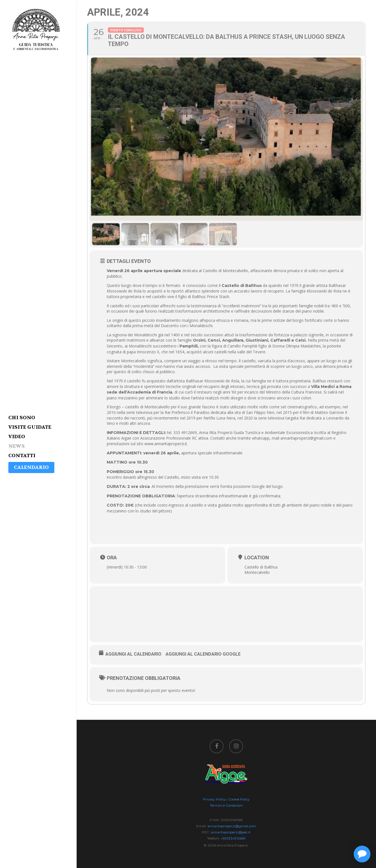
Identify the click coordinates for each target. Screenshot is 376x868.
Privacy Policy (214, 799)
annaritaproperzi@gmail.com (232, 826)
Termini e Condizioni (226, 805)
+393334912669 (233, 838)
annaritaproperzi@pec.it (231, 832)
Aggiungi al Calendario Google (203, 654)
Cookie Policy (239, 799)
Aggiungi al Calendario (133, 654)
